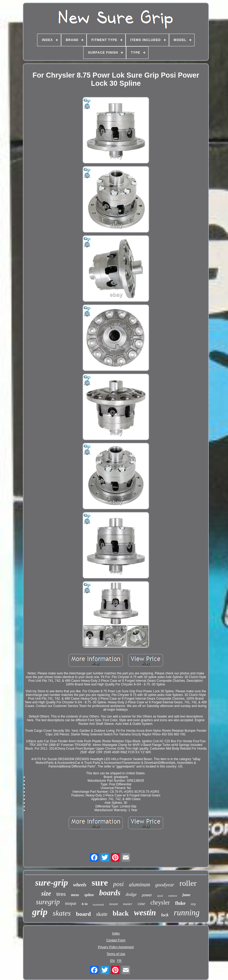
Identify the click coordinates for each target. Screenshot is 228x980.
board (83, 914)
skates (62, 913)
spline (89, 895)
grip (40, 912)
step (193, 904)
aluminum (140, 885)
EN (113, 961)
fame (187, 895)
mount (114, 904)
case (141, 904)
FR (119, 961)
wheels (80, 885)
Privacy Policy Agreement (116, 947)
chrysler (160, 903)
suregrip (48, 902)
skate (102, 914)
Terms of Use (116, 954)
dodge (131, 894)
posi (118, 884)
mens (75, 895)
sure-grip (51, 883)
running (187, 913)
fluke (180, 903)
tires (61, 894)
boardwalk (98, 905)
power (147, 895)
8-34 (85, 904)
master (128, 904)
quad (160, 896)
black (121, 913)
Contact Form (116, 940)
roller (188, 883)
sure (100, 883)
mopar (71, 903)
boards (110, 893)
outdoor (173, 896)
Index (116, 933)
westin (145, 912)
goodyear (165, 885)
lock (165, 915)
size (46, 893)
